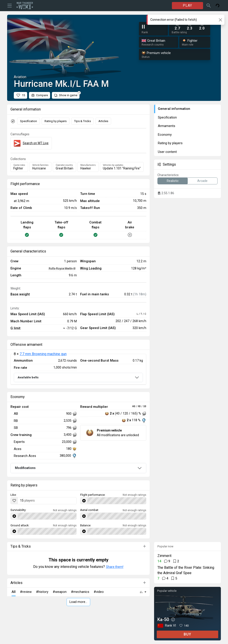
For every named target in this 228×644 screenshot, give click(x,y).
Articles (103, 121)
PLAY (187, 5)
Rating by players (56, 121)
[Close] (220, 20)
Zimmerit (164, 556)
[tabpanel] (78, 369)
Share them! (115, 567)
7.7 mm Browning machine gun (43, 354)
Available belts (28, 377)
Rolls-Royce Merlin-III (62, 268)
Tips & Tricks (82, 121)
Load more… (78, 602)
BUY (187, 634)
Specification (28, 121)
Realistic (173, 181)
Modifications (25, 468)
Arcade (202, 181)
